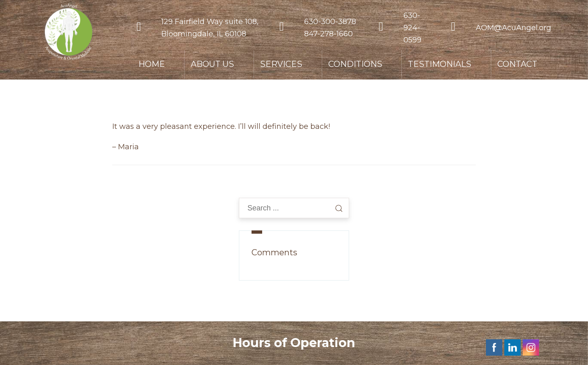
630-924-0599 (412, 28)
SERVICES (281, 64)
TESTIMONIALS (440, 64)
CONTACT (517, 64)
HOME (152, 64)
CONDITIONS (355, 64)
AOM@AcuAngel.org (513, 28)
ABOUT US (212, 64)
